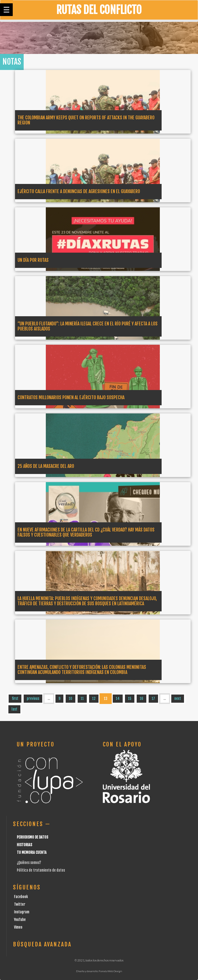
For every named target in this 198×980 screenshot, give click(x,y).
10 (70, 698)
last (14, 709)
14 (118, 698)
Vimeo (18, 927)
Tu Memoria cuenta (32, 852)
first (15, 698)
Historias (24, 845)
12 (94, 698)
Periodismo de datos (32, 837)
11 (82, 698)
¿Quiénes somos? (29, 863)
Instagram (22, 912)
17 (153, 698)
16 (142, 698)
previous (33, 698)
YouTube (20, 920)
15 (130, 698)
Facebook (21, 897)
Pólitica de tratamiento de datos (41, 870)
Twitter (20, 904)
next (178, 698)
